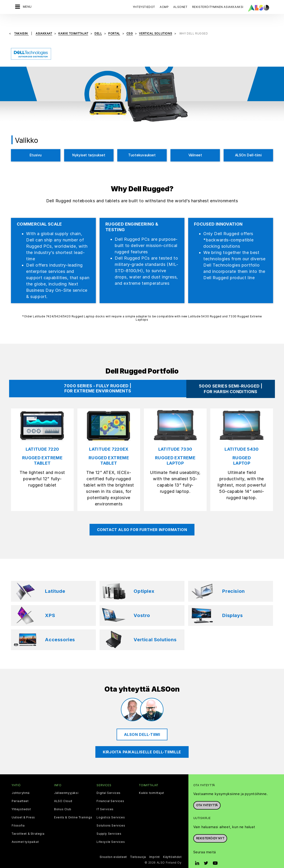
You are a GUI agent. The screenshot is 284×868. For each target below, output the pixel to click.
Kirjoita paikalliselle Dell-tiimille (142, 744)
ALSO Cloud (63, 793)
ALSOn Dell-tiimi (248, 147)
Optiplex (144, 583)
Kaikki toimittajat (151, 785)
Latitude (55, 583)
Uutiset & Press (23, 810)
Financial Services (110, 793)
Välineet (195, 147)
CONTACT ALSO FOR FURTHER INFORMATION (142, 522)
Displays (232, 608)
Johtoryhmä (21, 785)
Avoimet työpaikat (25, 834)
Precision (233, 583)
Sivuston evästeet (113, 849)
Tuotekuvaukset (142, 147)
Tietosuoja (138, 849)
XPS (50, 608)
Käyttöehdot (172, 849)
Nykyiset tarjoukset (89, 147)
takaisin (21, 26)
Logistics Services (111, 810)
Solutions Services (111, 818)
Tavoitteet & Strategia (28, 826)
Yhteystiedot (144, 7)
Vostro (142, 608)
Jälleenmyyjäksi (66, 785)
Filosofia (18, 818)
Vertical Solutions (155, 632)
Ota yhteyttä (207, 798)
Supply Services (109, 826)
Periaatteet (20, 793)
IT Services (105, 802)
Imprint (154, 849)
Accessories (60, 632)
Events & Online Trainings (73, 810)
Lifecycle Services (111, 834)
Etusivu (36, 147)
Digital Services (109, 785)
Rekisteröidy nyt (210, 831)
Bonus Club (63, 802)
